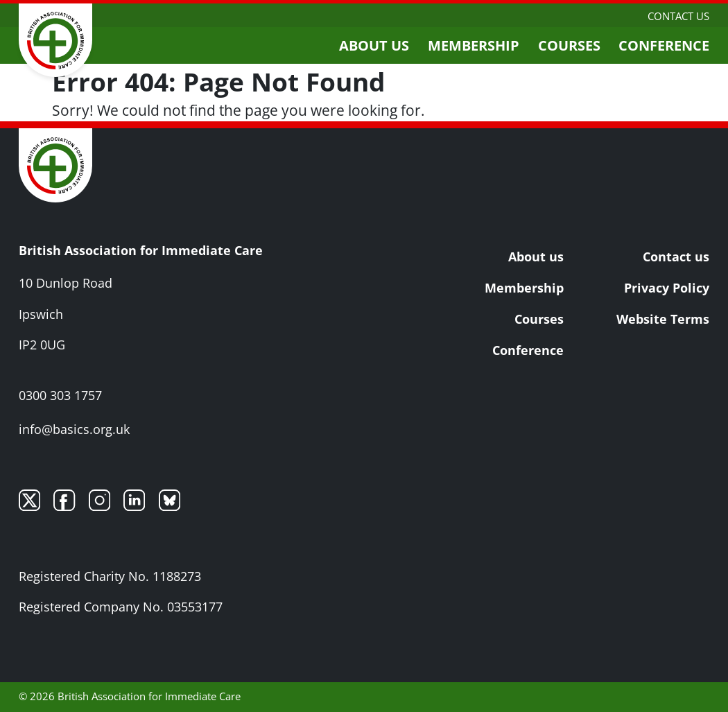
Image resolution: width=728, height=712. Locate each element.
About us (374, 45)
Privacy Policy (667, 288)
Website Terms (663, 319)
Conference (664, 45)
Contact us (678, 16)
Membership (474, 45)
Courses (569, 45)
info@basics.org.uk (74, 429)
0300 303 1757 (60, 395)
